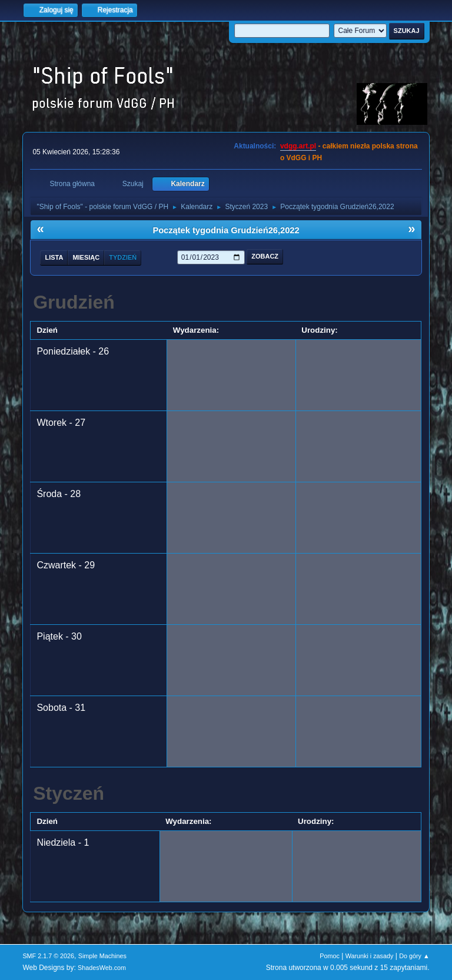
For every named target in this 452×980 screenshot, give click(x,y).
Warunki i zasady (370, 956)
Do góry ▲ (414, 956)
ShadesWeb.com (102, 968)
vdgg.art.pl (298, 146)
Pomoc (330, 956)
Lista (54, 257)
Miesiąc (86, 257)
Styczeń (69, 793)
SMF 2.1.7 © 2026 (48, 956)
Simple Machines (102, 956)
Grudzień (74, 302)
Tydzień (123, 257)
